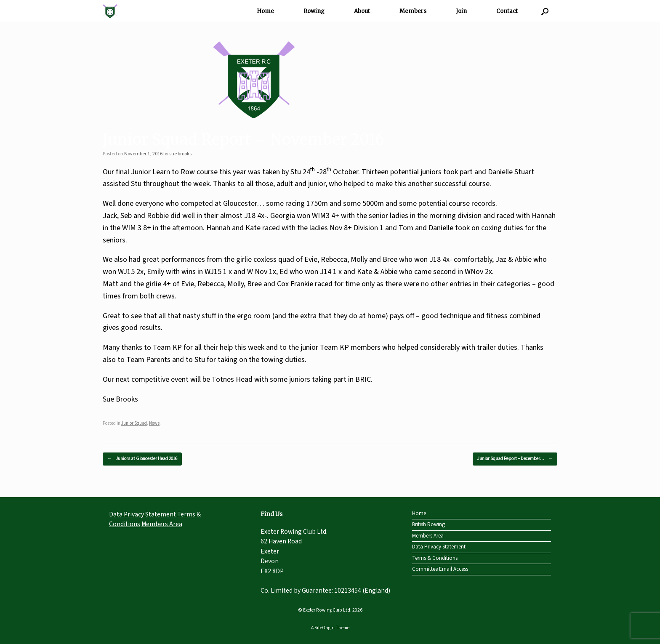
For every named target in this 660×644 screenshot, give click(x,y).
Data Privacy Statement (142, 514)
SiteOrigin (325, 628)
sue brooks (180, 154)
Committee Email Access (440, 569)
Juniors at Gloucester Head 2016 (142, 459)
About (362, 11)
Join (461, 11)
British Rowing (428, 524)
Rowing (314, 11)
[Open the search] (545, 11)
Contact (507, 11)
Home (265, 11)
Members (413, 11)
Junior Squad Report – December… (515, 459)
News (154, 423)
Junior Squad (134, 423)
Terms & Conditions (435, 558)
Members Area (162, 524)
